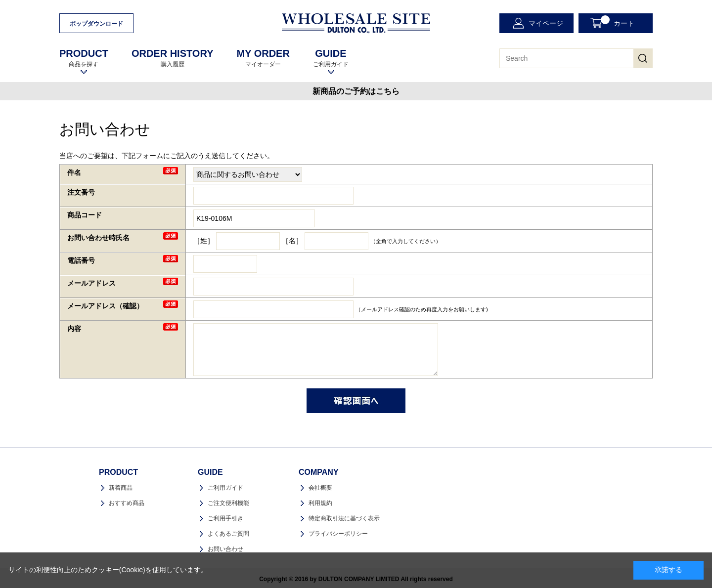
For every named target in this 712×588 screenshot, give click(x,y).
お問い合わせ (225, 549)
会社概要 (320, 488)
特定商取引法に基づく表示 (344, 518)
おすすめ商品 (127, 503)
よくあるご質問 (228, 534)
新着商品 (121, 488)
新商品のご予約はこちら (356, 91)
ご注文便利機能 (228, 503)
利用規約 (320, 503)
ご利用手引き (225, 518)
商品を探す (84, 58)
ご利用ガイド (331, 58)
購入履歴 (173, 58)
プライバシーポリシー (338, 534)
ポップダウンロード (96, 24)
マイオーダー (263, 58)
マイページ (546, 23)
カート (618, 21)
